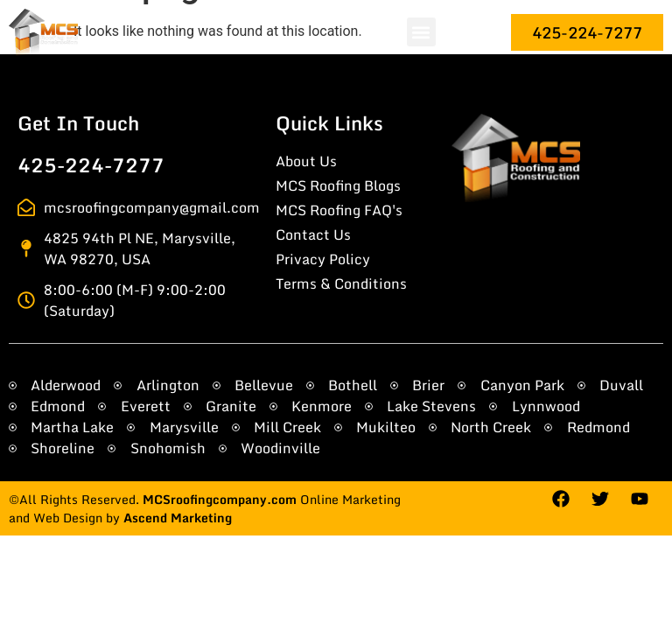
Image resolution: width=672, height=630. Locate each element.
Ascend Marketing (178, 518)
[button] (421, 32)
